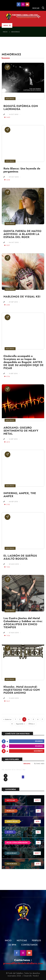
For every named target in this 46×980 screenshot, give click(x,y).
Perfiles (37, 940)
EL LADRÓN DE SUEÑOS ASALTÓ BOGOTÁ (20, 557)
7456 (7, 636)
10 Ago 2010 (14, 698)
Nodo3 (36, 976)
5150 (7, 504)
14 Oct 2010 (14, 114)
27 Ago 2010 (14, 633)
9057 (7, 245)
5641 (7, 701)
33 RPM (12, 945)
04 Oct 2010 (14, 242)
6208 (7, 180)
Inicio (5, 32)
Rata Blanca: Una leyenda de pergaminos (22, 170)
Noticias (22, 940)
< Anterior (7, 719)
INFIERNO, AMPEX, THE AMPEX (20, 495)
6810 (7, 442)
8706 (7, 376)
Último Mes (39, 764)
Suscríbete (38, 751)
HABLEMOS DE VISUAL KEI (22, 296)
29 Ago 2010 (14, 564)
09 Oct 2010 (14, 177)
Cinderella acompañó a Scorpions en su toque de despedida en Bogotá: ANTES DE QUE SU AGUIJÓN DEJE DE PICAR (24, 362)
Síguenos (39, 741)
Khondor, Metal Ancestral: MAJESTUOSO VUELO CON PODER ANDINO (22, 690)
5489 (7, 117)
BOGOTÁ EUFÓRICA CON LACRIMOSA (21, 107)
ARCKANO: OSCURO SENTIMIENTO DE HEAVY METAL (21, 431)
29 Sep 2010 (13, 302)
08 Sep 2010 (13, 502)
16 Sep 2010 (13, 374)
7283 (7, 567)
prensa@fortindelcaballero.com (23, 963)
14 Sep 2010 (13, 439)
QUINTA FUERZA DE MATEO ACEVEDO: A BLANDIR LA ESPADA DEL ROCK (22, 234)
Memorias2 (15, 32)
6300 (7, 305)
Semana (27, 764)
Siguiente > (21, 724)
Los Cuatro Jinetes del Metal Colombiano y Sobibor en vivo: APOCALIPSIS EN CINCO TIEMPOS (23, 623)
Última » (32, 724)
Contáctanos (29, 945)
